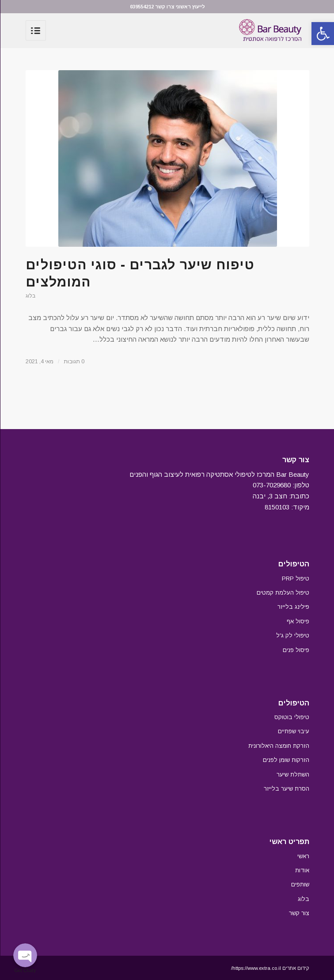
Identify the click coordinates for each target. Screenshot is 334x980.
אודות (302, 870)
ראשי (303, 856)
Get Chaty (25, 970)
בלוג (30, 296)
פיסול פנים (296, 650)
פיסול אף (298, 621)
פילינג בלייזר (293, 607)
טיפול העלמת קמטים (283, 593)
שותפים (300, 884)
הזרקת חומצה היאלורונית (278, 746)
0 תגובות (74, 362)
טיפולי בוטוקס (291, 717)
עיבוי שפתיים (293, 731)
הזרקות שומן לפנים (286, 760)
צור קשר (299, 913)
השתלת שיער (292, 775)
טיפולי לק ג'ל (292, 635)
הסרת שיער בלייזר (286, 789)
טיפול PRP (295, 579)
